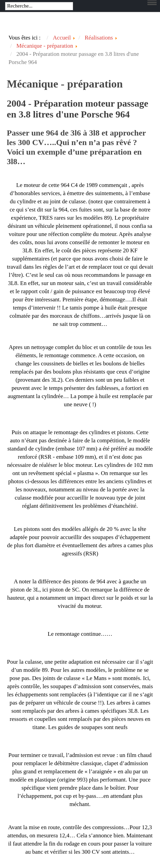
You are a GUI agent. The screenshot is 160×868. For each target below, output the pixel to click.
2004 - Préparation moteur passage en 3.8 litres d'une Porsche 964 (77, 109)
